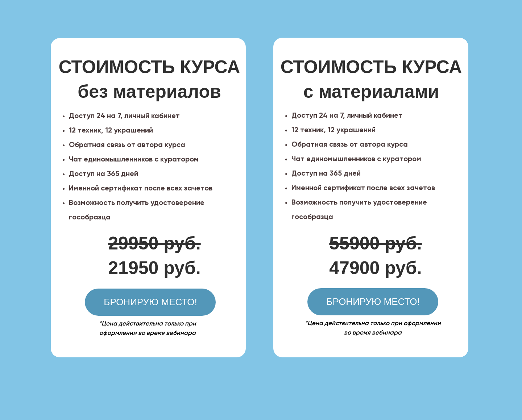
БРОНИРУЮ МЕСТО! (373, 302)
